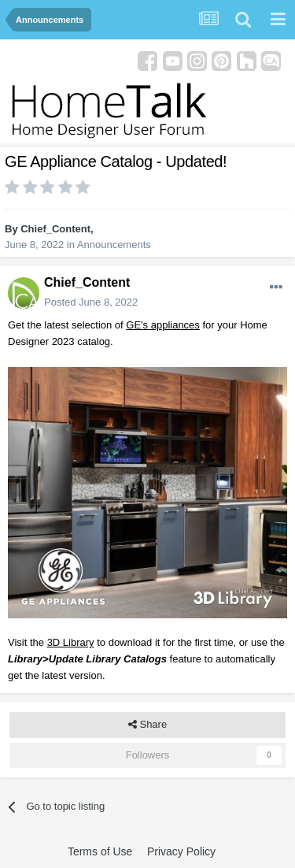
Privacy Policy (181, 851)
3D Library (71, 642)
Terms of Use (100, 851)
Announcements (114, 245)
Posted (91, 302)
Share (147, 725)
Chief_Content (55, 229)
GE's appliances (163, 325)
